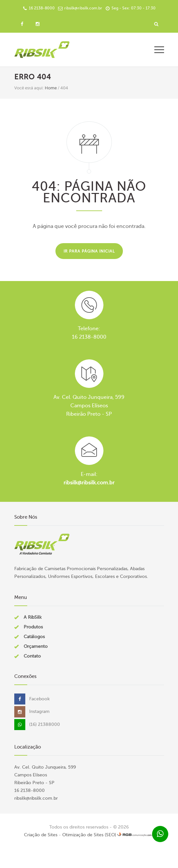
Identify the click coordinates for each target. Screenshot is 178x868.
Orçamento (36, 646)
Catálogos (34, 637)
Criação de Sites (41, 835)
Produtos (33, 627)
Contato (32, 656)
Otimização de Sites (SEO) (89, 835)
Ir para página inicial (89, 251)
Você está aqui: (29, 88)
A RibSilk (33, 617)
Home (51, 88)
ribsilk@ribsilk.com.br (89, 483)
